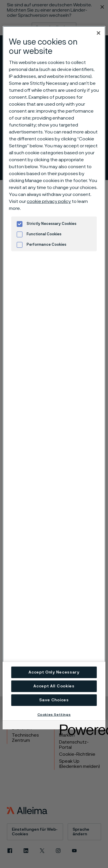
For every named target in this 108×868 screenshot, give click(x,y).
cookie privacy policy (49, 201)
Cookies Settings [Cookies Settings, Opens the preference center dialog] (54, 715)
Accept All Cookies (54, 686)
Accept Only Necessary (54, 672)
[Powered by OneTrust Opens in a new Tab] (81, 726)
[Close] (98, 33)
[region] (54, 373)
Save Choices (54, 700)
